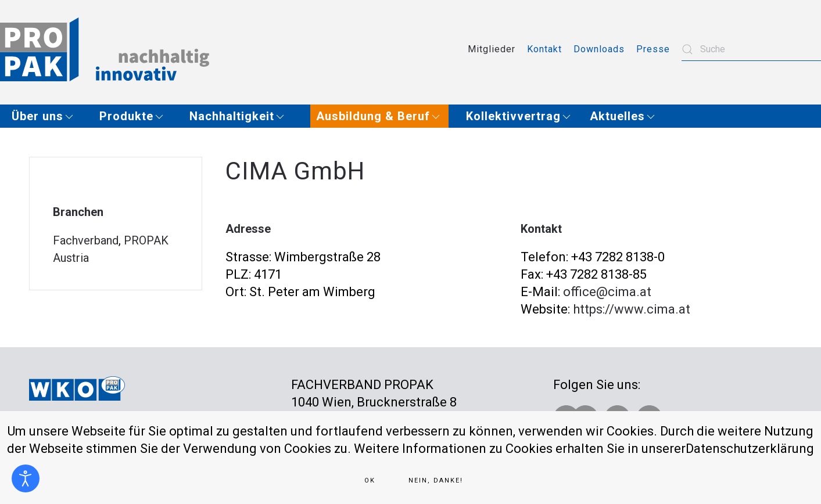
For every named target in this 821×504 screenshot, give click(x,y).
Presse (653, 49)
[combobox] (751, 49)
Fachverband (86, 240)
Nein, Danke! (436, 480)
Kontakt (544, 49)
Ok (370, 480)
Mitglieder (492, 49)
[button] (47, 116)
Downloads (599, 49)
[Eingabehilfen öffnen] (26, 478)
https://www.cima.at (632, 309)
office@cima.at (607, 292)
